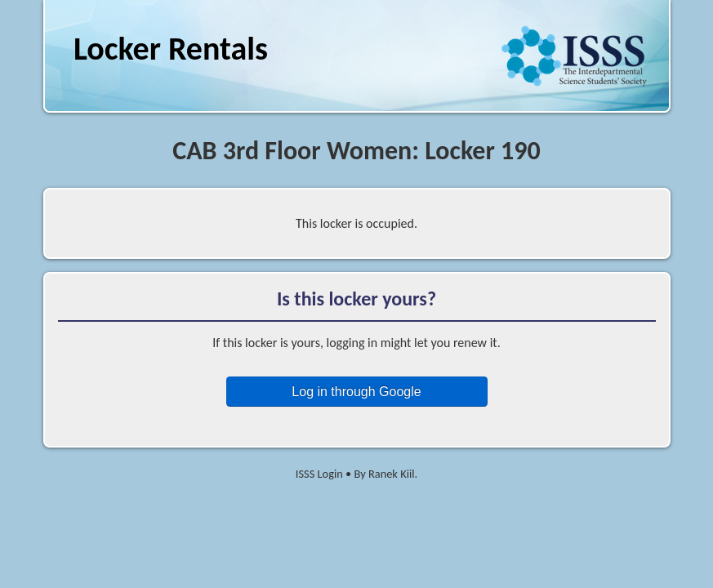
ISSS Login (319, 474)
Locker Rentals (171, 49)
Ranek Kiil (392, 474)
